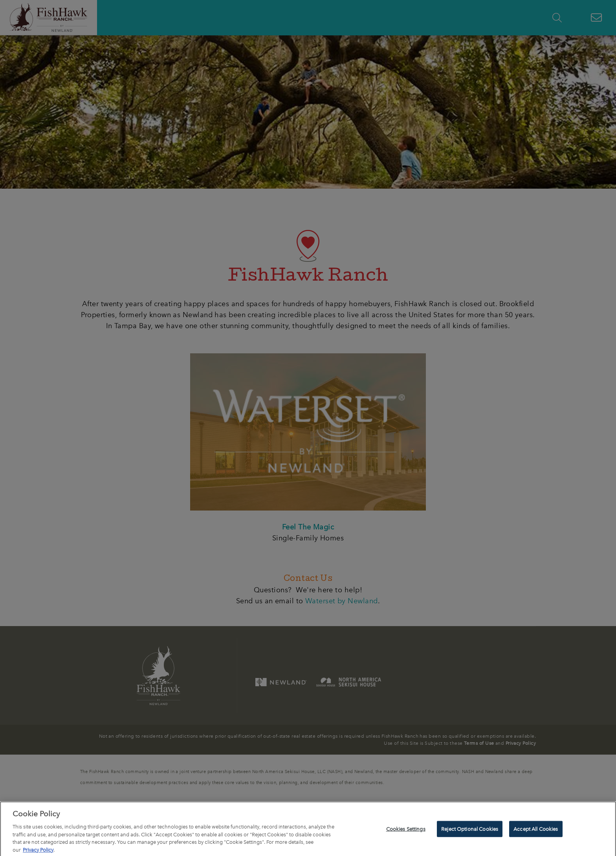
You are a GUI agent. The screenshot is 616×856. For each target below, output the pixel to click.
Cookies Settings (406, 832)
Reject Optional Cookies (470, 832)
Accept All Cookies (536, 832)
